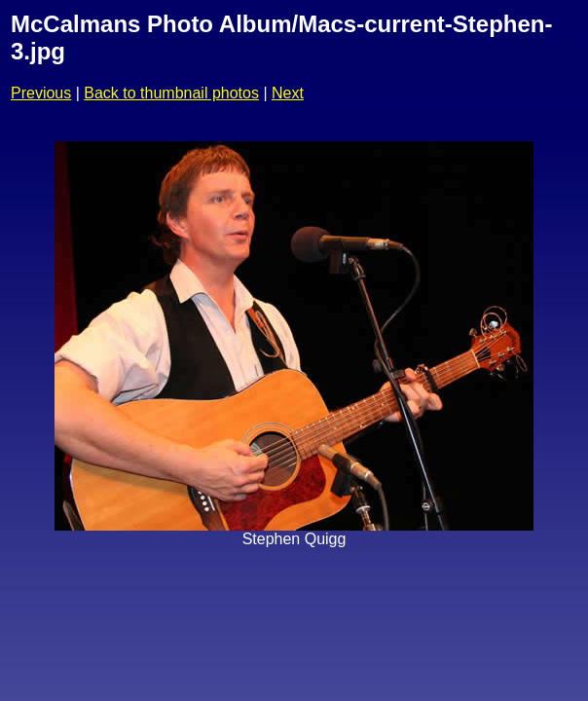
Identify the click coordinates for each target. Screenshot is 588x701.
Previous (41, 93)
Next (288, 93)
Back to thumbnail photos (171, 93)
